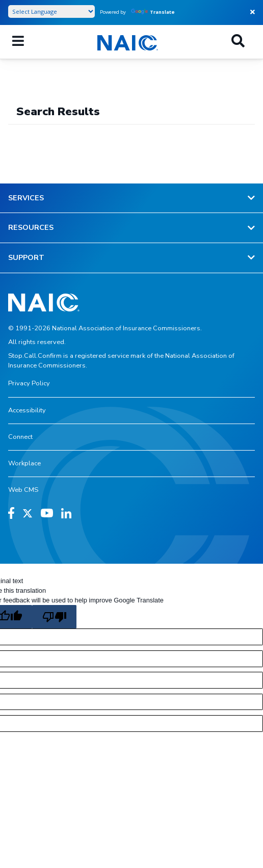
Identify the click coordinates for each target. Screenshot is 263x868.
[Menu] (18, 42)
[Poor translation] (54, 617)
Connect (20, 437)
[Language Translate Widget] (51, 11)
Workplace (24, 463)
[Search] (238, 42)
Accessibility (27, 410)
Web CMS (23, 490)
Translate (153, 12)
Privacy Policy (29, 383)
